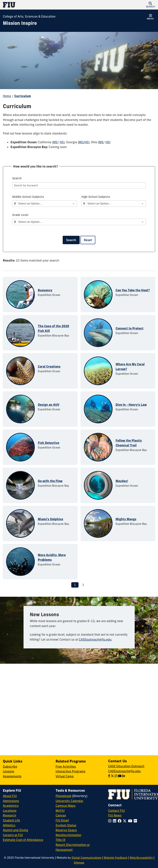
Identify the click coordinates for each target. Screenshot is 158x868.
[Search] (79, 185)
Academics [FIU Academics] (11, 806)
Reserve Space (66, 830)
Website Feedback (116, 858)
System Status (66, 825)
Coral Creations (49, 366)
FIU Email (62, 820)
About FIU (10, 796)
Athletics (9, 825)
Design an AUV (49, 405)
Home (7, 96)
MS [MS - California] (55, 142)
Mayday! (122, 481)
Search (71, 240)
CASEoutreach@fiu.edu (95, 639)
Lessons (9, 771)
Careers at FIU (13, 835)
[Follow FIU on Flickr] (136, 821)
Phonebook (64, 796)
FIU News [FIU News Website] (115, 815)
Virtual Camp (65, 776)
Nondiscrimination (68, 835)
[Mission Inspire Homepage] (20, 23)
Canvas (61, 815)
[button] (150, 5)
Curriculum (23, 96)
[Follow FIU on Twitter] (125, 821)
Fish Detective (49, 443)
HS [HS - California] (62, 142)
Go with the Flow (50, 481)
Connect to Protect (130, 328)
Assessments (12, 776)
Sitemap (79, 863)
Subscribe (10, 767)
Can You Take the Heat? (133, 290)
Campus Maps (66, 806)
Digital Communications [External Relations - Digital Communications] (87, 858)
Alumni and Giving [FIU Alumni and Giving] (15, 830)
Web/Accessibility (141, 858)
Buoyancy (45, 290)
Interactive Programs (70, 771)
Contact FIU (116, 811)
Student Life (11, 820)
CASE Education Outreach (126, 766)
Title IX (60, 840)
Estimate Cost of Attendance (23, 840)
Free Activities (66, 767)
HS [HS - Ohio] (107, 142)
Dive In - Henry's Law (131, 405)
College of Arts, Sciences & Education (29, 16)
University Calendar (69, 801)
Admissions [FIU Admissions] (11, 801)
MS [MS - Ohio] (101, 142)
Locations (10, 811)
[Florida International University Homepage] (41, 5)
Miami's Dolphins (51, 519)
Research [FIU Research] (9, 815)
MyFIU (60, 811)
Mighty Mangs (126, 519)
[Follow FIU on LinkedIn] (115, 821)
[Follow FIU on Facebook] (120, 821)
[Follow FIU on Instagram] (111, 821)
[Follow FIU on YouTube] (131, 821)
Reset (88, 240)
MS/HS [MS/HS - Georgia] (84, 142)
